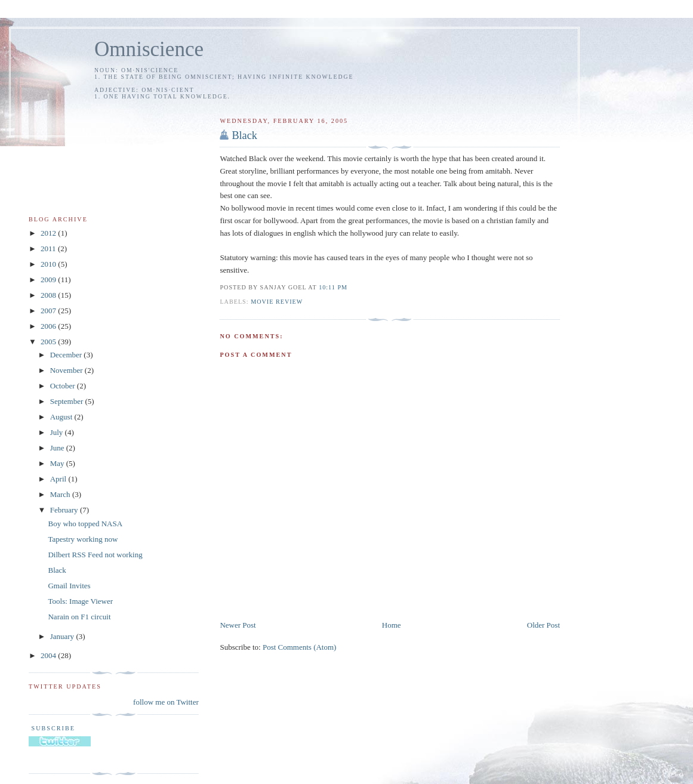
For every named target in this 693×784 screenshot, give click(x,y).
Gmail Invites (69, 586)
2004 (49, 655)
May (58, 463)
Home (392, 625)
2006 (49, 326)
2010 (49, 264)
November (67, 370)
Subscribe (52, 728)
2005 (49, 342)
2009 (49, 280)
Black (244, 135)
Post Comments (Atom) (300, 647)
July (58, 432)
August (62, 417)
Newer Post (238, 625)
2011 (49, 249)
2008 (49, 295)
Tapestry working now (83, 539)
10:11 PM (333, 287)
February (65, 510)
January (63, 636)
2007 (49, 311)
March (61, 494)
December (67, 355)
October (64, 386)
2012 (49, 233)
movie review (277, 302)
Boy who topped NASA (85, 524)
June (58, 448)
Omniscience (149, 49)
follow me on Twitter (166, 702)
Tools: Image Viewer (80, 601)
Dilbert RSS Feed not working (95, 555)
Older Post (543, 625)
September (68, 401)
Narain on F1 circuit (79, 617)
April (59, 479)
